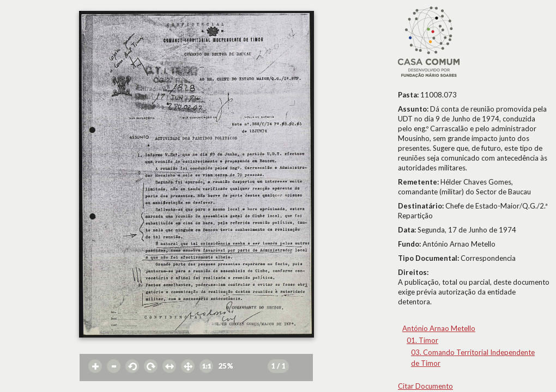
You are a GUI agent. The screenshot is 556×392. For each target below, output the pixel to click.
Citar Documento (425, 386)
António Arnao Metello (439, 328)
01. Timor (422, 340)
